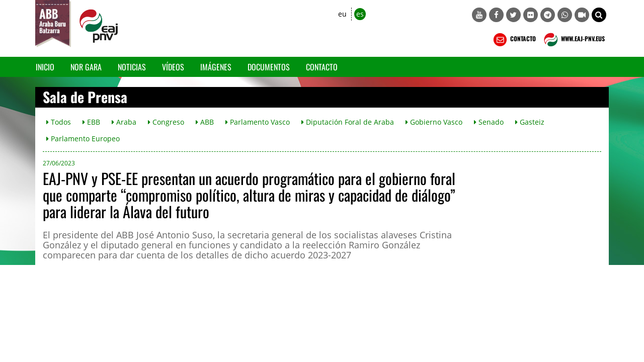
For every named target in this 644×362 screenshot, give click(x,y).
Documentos (269, 67)
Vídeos (173, 67)
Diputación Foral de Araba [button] (348, 122)
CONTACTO (513, 40)
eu (342, 14)
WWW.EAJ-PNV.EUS (573, 40)
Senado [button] (489, 122)
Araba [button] (124, 122)
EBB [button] (91, 122)
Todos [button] (59, 122)
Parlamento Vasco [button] (258, 122)
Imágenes (216, 67)
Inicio (45, 67)
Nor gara (86, 67)
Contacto (322, 67)
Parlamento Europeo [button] (83, 139)
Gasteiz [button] (530, 122)
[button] (599, 15)
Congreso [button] (166, 122)
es (360, 14)
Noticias (132, 67)
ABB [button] (205, 122)
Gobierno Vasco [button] (434, 122)
